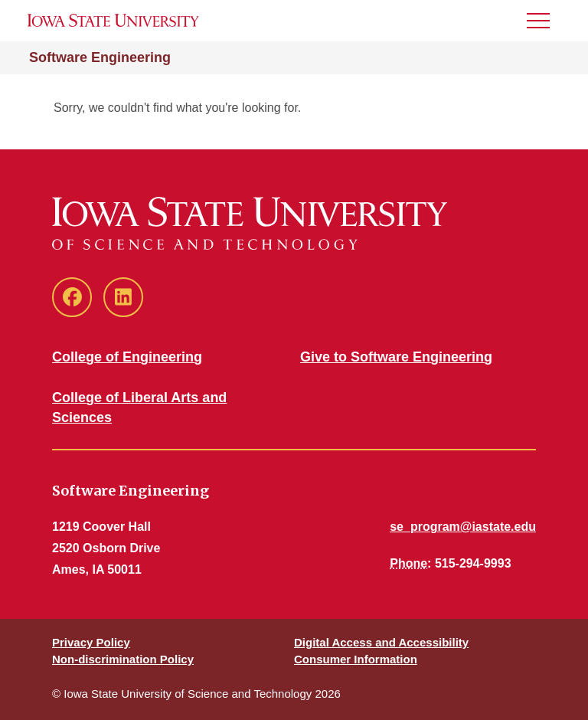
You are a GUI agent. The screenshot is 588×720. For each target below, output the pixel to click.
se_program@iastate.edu (463, 527)
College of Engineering (127, 357)
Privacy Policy (91, 642)
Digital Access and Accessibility (381, 642)
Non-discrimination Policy (123, 659)
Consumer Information (356, 659)
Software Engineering (100, 57)
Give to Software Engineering (396, 357)
